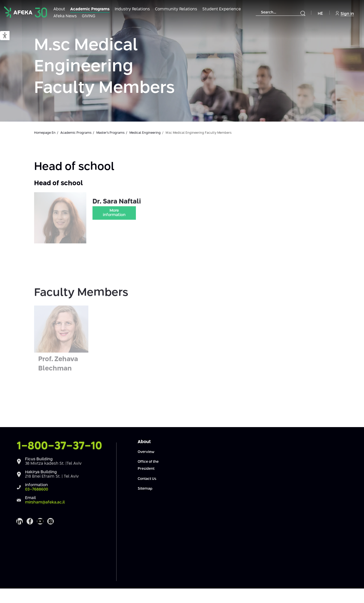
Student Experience (222, 9)
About (59, 9)
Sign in (345, 13)
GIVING (89, 16)
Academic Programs (90, 9)
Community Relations (176, 9)
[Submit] (303, 13)
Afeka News (65, 16)
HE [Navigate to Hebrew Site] (320, 14)
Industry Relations (132, 9)
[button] (5, 36)
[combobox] (281, 13)
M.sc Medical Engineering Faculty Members (104, 67)
